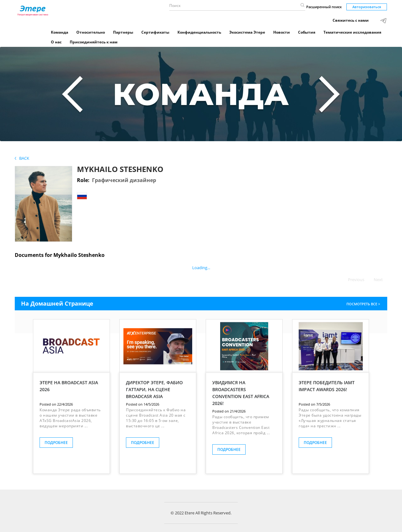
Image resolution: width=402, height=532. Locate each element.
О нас (56, 42)
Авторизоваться (367, 7)
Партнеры (123, 32)
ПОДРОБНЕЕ (56, 443)
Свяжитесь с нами (351, 20)
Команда (60, 32)
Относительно (91, 32)
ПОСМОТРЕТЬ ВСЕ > (364, 304)
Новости (282, 32)
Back (22, 158)
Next (378, 280)
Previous (356, 280)
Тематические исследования (352, 32)
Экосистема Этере (247, 32)
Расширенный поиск (324, 7)
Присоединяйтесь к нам (94, 42)
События (307, 32)
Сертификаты (155, 32)
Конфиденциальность (199, 32)
